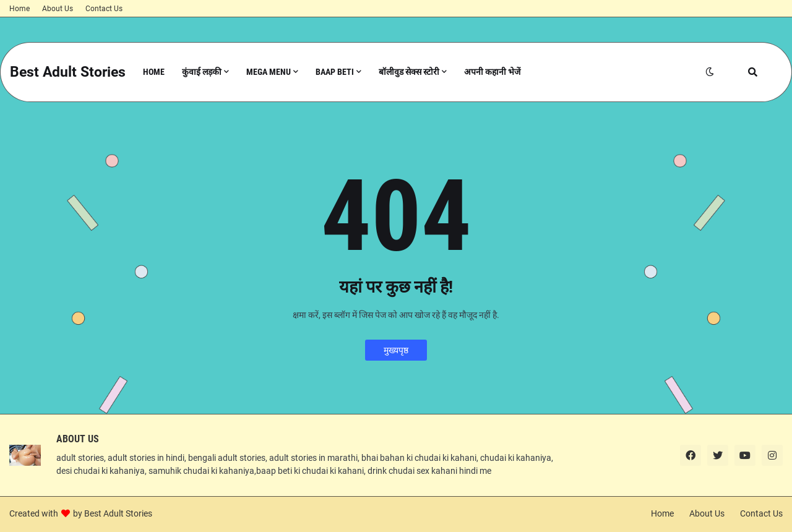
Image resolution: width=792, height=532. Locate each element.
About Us (58, 9)
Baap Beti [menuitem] (335, 72)
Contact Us (104, 9)
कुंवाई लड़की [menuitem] (202, 72)
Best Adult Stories (68, 72)
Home (19, 9)
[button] (710, 72)
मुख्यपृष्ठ (396, 350)
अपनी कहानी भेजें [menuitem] (492, 72)
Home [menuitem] (154, 72)
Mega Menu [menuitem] (269, 72)
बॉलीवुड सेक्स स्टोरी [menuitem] (409, 72)
